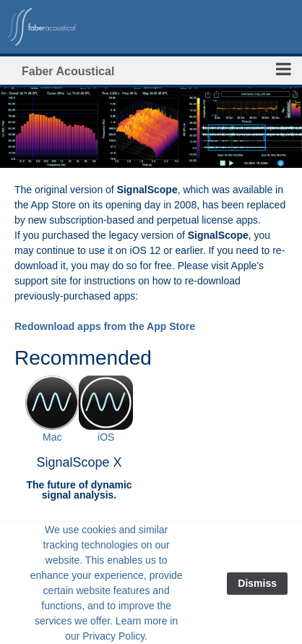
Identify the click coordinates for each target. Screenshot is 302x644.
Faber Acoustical (68, 71)
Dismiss (257, 583)
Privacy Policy (113, 636)
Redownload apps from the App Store (105, 326)
